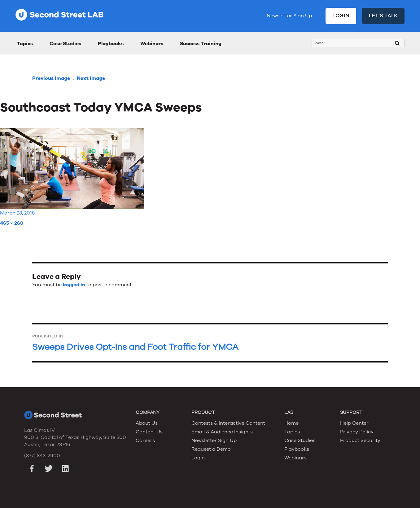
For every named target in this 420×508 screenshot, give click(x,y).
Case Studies (65, 44)
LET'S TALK (383, 16)
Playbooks (111, 44)
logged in (74, 285)
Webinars (152, 44)
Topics (25, 44)
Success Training (201, 44)
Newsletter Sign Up (289, 16)
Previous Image (51, 78)
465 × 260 (12, 223)
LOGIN (341, 16)
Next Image (91, 78)
